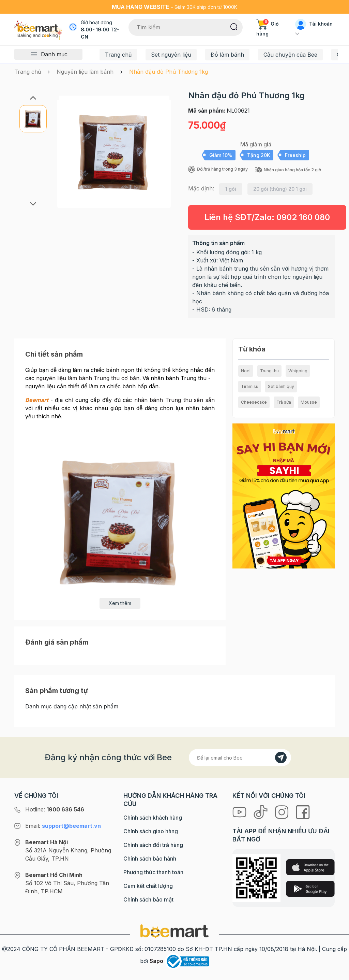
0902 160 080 (303, 217)
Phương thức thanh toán (153, 872)
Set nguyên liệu (171, 55)
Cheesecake (254, 402)
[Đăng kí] (281, 758)
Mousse (309, 402)
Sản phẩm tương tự (57, 691)
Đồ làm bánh (227, 55)
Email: (63, 826)
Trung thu (269, 371)
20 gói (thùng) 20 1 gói (280, 189)
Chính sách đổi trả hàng (153, 845)
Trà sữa (284, 402)
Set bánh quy (281, 386)
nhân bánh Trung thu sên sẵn (174, 400)
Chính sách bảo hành (150, 859)
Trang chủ (118, 55)
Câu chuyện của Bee (290, 55)
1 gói (231, 189)
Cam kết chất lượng (148, 886)
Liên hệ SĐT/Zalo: (267, 217)
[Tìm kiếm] (234, 26)
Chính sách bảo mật (148, 899)
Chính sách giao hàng (151, 831)
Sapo (156, 961)
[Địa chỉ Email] (240, 758)
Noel (246, 371)
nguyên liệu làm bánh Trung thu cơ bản (88, 378)
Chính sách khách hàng (153, 818)
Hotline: (55, 809)
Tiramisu (250, 386)
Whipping (298, 371)
